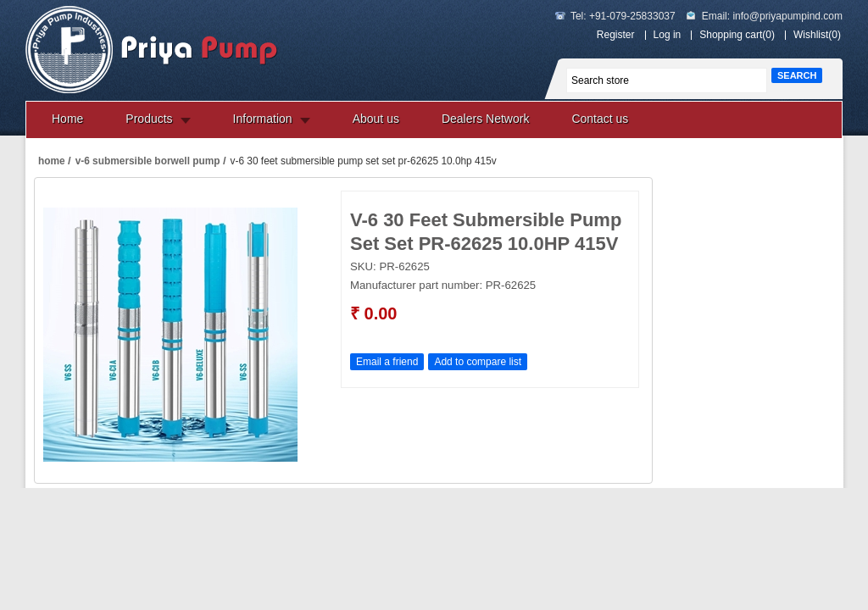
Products (149, 119)
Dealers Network (485, 119)
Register (616, 35)
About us (376, 119)
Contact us (600, 119)
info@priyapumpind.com (787, 16)
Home (67, 119)
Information (263, 119)
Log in (668, 35)
